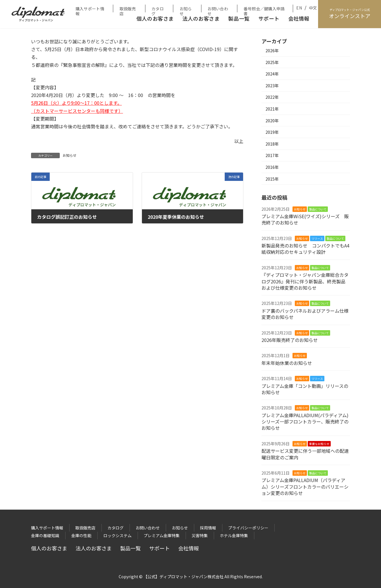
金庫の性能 (81, 535)
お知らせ (186, 9)
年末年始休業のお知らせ (287, 363)
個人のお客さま (155, 18)
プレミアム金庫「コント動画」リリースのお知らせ (305, 389)
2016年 (272, 167)
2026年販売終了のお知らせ (290, 340)
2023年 (272, 86)
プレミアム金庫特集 (162, 535)
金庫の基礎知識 (45, 535)
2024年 (272, 74)
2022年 (272, 97)
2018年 (272, 144)
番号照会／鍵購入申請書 (264, 9)
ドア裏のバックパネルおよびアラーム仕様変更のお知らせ (305, 314)
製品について (318, 209)
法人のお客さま (201, 18)
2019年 (272, 132)
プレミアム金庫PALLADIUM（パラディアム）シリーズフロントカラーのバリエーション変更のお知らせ (305, 487)
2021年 (272, 109)
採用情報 (208, 528)
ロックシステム (118, 535)
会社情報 (299, 18)
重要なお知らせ (319, 444)
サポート (269, 18)
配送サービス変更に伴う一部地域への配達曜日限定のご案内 (305, 454)
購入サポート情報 (90, 9)
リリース (317, 238)
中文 (313, 8)
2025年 (272, 62)
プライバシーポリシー (248, 528)
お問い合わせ (218, 9)
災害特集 (200, 535)
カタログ (158, 9)
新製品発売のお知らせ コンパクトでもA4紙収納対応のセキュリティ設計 (305, 249)
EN (299, 8)
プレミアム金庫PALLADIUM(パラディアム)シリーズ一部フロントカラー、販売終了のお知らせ (305, 422)
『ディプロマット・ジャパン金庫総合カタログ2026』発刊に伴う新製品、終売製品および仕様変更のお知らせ (305, 281)
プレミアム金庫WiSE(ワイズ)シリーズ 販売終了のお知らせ (305, 219)
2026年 (272, 51)
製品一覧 (239, 18)
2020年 (272, 121)
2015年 (272, 179)
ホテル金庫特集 (234, 535)
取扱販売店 (128, 9)
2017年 (272, 155)
